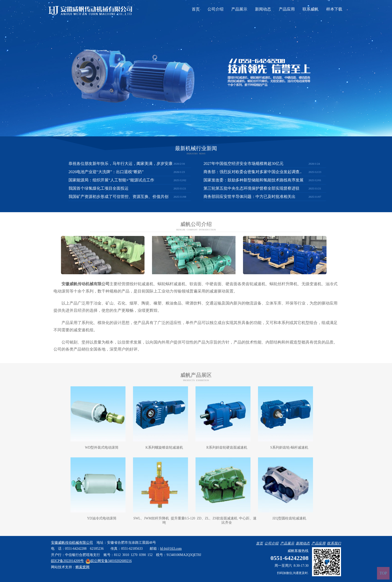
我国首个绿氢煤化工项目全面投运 (98, 188)
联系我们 (334, 543)
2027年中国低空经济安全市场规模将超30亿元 (243, 164)
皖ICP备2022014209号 (67, 561)
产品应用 (287, 9)
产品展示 (239, 9)
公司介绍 (215, 9)
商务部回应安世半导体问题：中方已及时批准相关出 (249, 197)
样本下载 (334, 9)
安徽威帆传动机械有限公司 (85, 284)
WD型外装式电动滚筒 (102, 448)
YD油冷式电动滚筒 (102, 518)
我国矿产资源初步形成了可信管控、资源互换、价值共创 (118, 197)
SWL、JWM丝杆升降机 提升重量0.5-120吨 (164, 520)
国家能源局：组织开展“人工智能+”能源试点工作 (111, 180)
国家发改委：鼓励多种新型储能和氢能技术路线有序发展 (253, 180)
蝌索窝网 (82, 567)
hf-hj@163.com (171, 549)
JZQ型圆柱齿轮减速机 (289, 518)
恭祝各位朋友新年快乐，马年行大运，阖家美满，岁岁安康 (120, 164)
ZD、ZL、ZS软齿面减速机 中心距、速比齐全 (227, 520)
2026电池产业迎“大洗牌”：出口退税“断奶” (106, 172)
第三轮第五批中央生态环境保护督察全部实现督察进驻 (251, 188)
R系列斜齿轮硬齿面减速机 (227, 448)
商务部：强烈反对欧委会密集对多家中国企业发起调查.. (252, 172)
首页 (196, 9)
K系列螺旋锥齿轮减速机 (164, 448)
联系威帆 (310, 9)
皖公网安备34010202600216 (109, 561)
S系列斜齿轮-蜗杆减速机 (289, 448)
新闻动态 (263, 9)
